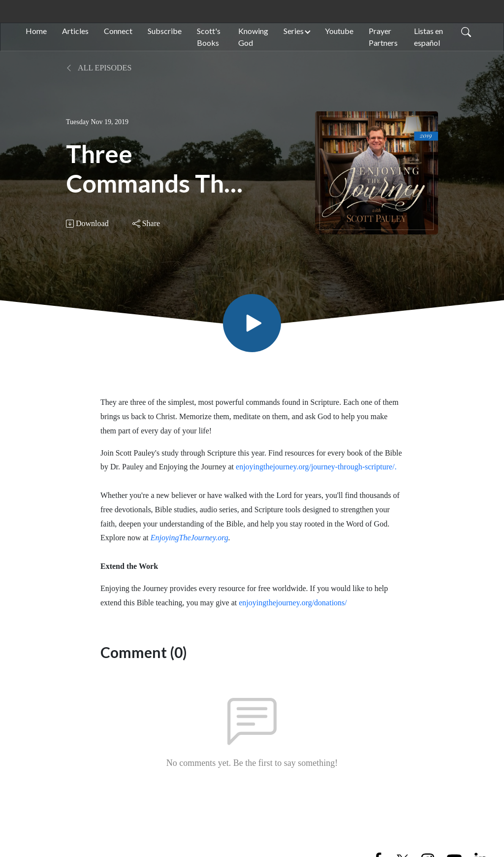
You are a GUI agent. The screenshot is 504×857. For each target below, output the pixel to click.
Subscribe (165, 31)
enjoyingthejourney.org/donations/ (293, 603)
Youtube (339, 31)
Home (36, 31)
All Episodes (99, 68)
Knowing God (253, 37)
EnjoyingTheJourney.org (189, 538)
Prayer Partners (383, 37)
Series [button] (294, 31)
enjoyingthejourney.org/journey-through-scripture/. (316, 467)
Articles (75, 31)
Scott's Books (209, 37)
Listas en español (428, 37)
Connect (118, 31)
